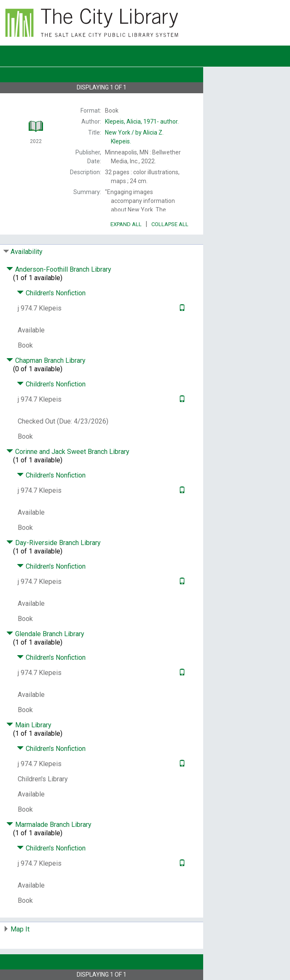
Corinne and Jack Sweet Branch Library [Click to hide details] (68, 452)
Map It (20, 929)
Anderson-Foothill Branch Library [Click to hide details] (59, 269)
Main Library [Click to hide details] (29, 725)
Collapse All (170, 224)
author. (142, 121)
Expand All (126, 224)
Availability (27, 252)
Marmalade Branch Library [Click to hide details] (49, 825)
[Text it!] (181, 308)
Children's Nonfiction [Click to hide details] (51, 293)
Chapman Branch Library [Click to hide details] (46, 360)
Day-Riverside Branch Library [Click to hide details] (54, 543)
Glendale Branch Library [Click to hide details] (45, 634)
